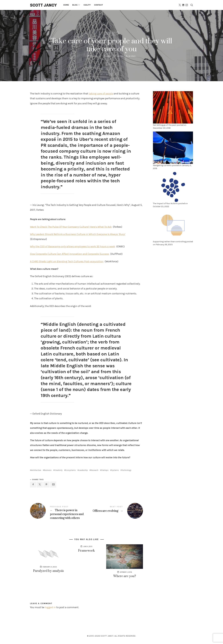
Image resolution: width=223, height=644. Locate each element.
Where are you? (125, 576)
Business (48, 470)
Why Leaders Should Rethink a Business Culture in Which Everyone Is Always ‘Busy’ (78, 234)
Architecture (36, 470)
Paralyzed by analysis (48, 571)
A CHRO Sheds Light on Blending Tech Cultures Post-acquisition (67, 261)
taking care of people (101, 94)
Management (111, 33)
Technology (126, 470)
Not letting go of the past (165, 125)
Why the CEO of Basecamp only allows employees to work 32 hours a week (73, 246)
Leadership (83, 470)
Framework (86, 551)
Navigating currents (162, 165)
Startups (105, 470)
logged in (50, 607)
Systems (115, 470)
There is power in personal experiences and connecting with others (58, 513)
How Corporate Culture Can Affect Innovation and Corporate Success (70, 254)
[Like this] (118, 56)
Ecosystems (71, 470)
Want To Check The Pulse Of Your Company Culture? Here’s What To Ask (71, 227)
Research (94, 470)
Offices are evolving (115, 511)
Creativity (58, 470)
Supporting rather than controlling (169, 242)
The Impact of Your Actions (165, 203)
